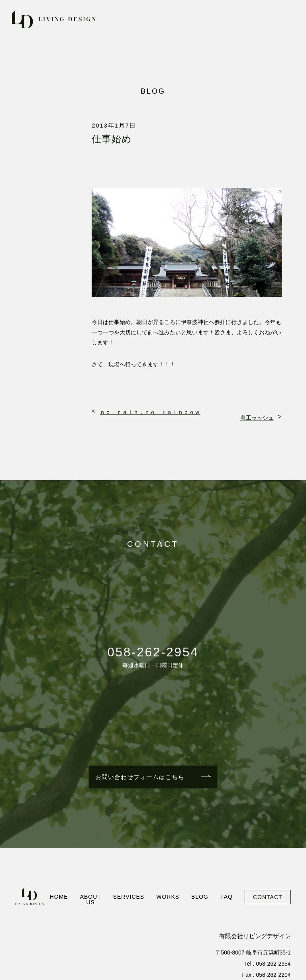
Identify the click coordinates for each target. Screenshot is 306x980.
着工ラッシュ (257, 418)
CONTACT (268, 897)
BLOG (200, 897)
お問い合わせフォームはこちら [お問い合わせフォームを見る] (140, 777)
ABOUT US (91, 899)
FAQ (227, 897)
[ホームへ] (29, 896)
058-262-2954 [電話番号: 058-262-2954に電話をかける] (153, 652)
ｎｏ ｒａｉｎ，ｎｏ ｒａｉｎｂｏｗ (150, 412)
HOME (59, 897)
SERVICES (129, 897)
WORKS (168, 897)
